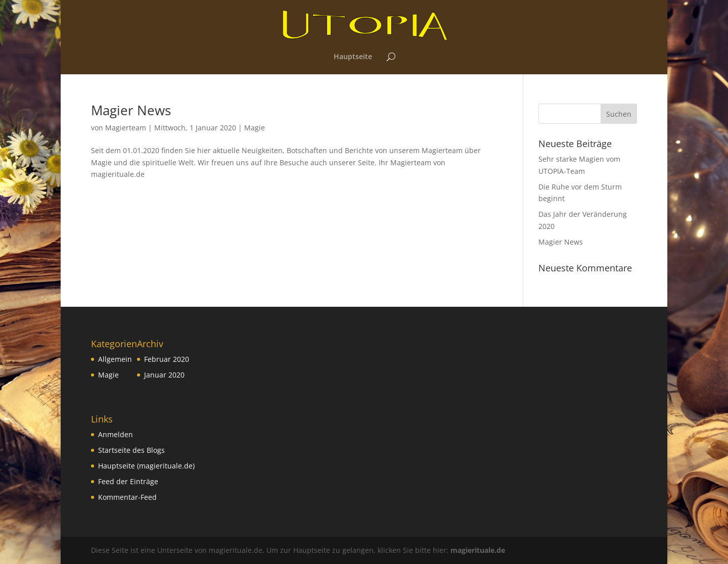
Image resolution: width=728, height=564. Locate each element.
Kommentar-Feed (127, 497)
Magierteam (126, 128)
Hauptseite (353, 57)
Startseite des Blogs (131, 450)
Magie (255, 128)
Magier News (131, 110)
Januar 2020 (164, 375)
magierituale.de (478, 550)
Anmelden (116, 434)
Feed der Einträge (128, 481)
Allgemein (115, 359)
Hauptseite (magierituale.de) (146, 466)
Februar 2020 (167, 359)
